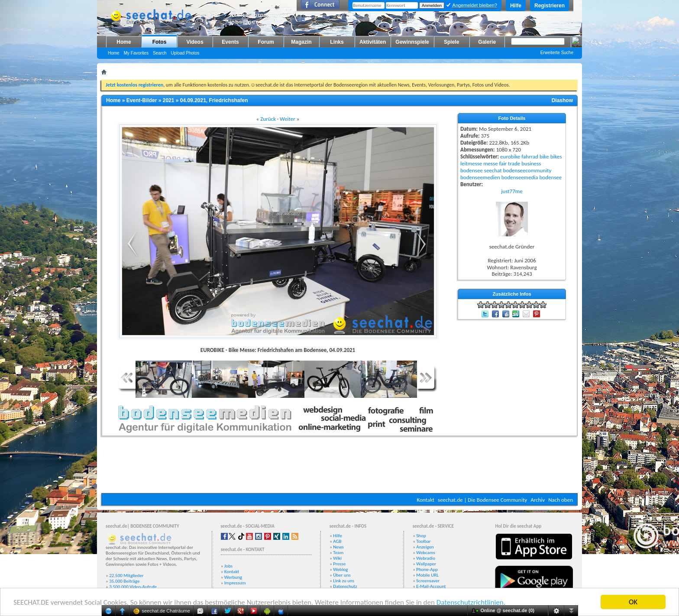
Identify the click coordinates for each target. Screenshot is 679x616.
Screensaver (428, 581)
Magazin (301, 42)
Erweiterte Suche (557, 53)
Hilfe (516, 6)
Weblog (340, 569)
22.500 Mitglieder (126, 576)
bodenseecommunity (527, 170)
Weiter (288, 119)
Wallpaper (426, 564)
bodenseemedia (520, 177)
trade (514, 163)
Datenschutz (345, 586)
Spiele (451, 42)
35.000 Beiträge (124, 581)
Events (230, 42)
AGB (337, 541)
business (531, 163)
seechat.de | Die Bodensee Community (482, 500)
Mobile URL (427, 575)
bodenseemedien (480, 177)
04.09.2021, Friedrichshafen (214, 100)
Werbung (233, 577)
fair (503, 163)
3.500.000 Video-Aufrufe (133, 587)
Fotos (160, 42)
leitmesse (471, 163)
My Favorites (136, 53)
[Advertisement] (339, 467)
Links (337, 42)
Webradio (426, 558)
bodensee (472, 170)
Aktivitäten (373, 42)
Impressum (235, 583)
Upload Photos (185, 53)
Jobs (228, 566)
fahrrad (530, 156)
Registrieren (550, 6)
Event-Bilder (142, 100)
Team (338, 553)
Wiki (337, 558)
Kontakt (425, 500)
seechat (493, 170)
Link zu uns (344, 581)
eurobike (510, 156)
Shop (421, 536)
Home (124, 42)
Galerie (487, 42)
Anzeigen (425, 547)
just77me (512, 191)
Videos (195, 42)
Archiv (538, 500)
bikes (556, 156)
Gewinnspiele (412, 42)
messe (491, 163)
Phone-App (427, 569)
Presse (339, 564)
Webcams (426, 553)
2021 (169, 100)
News (338, 547)
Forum (266, 42)
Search (160, 53)
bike (544, 156)
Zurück (268, 119)
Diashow (562, 100)
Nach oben (561, 500)
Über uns (342, 575)
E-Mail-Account (431, 586)
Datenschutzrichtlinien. (471, 602)
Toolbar (423, 541)
